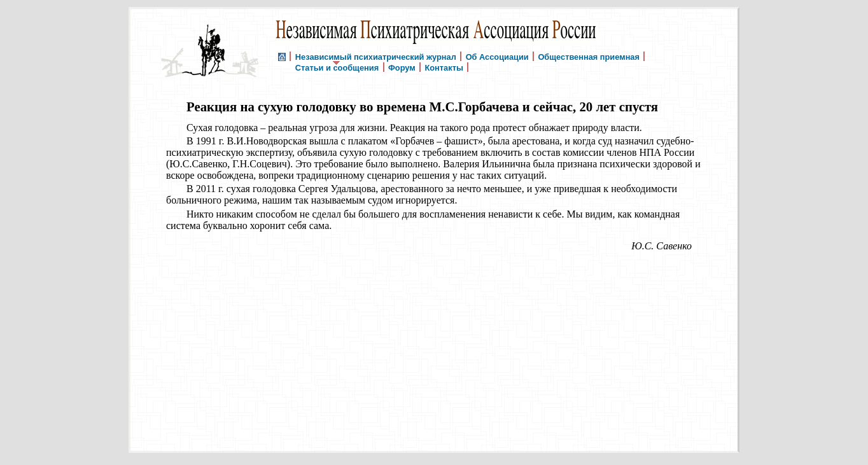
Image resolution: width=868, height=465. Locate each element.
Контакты (444, 67)
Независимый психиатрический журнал (376, 56)
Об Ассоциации (497, 56)
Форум (402, 67)
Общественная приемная (589, 56)
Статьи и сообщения (337, 67)
